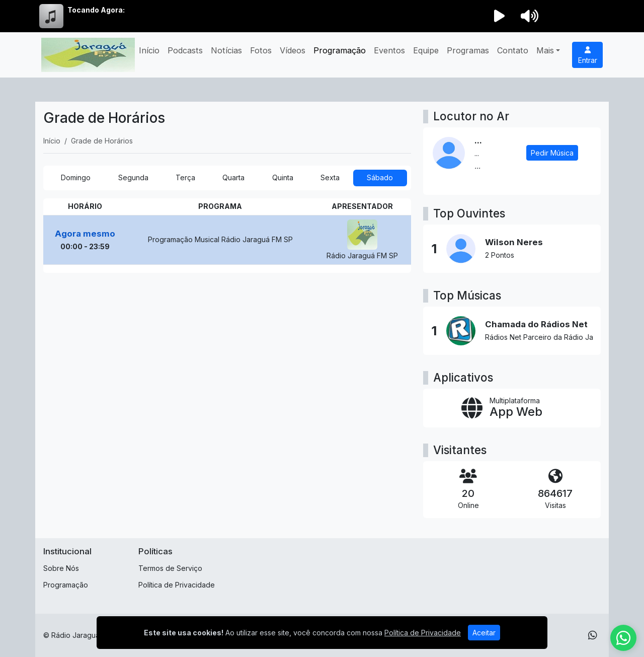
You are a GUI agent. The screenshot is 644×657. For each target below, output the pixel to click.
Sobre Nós (61, 568)
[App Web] (512, 408)
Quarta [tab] (233, 177)
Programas (468, 50)
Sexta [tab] (330, 177)
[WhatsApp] (593, 635)
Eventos (389, 50)
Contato (513, 50)
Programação (340, 50)
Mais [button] (545, 50)
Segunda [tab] (133, 177)
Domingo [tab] (76, 177)
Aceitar (484, 633)
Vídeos (293, 50)
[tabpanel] (227, 236)
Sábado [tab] (380, 177)
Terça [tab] (185, 177)
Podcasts (185, 50)
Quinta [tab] (283, 177)
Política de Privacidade (177, 585)
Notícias (226, 50)
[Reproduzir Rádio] (499, 16)
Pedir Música (552, 153)
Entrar (588, 55)
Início (149, 50)
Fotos (261, 50)
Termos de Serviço (170, 568)
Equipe (426, 50)
